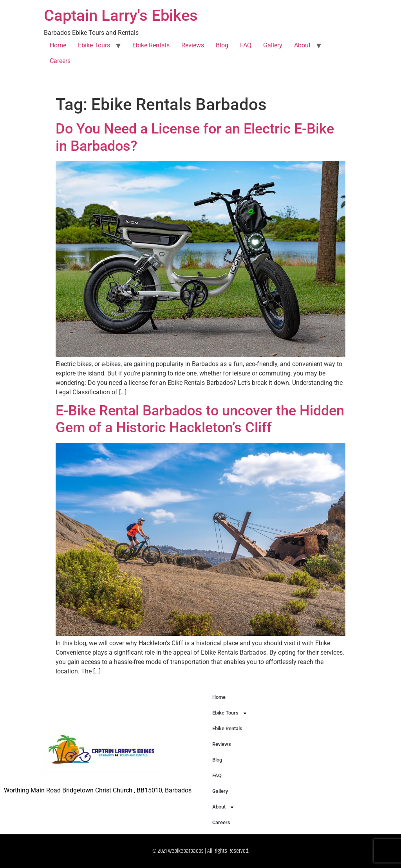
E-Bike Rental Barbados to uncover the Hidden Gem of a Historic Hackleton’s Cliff (200, 419)
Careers (60, 61)
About (302, 45)
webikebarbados (186, 851)
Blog (222, 45)
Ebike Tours (94, 45)
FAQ (246, 45)
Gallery (273, 45)
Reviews (193, 45)
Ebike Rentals (151, 45)
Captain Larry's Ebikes (121, 15)
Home (58, 45)
